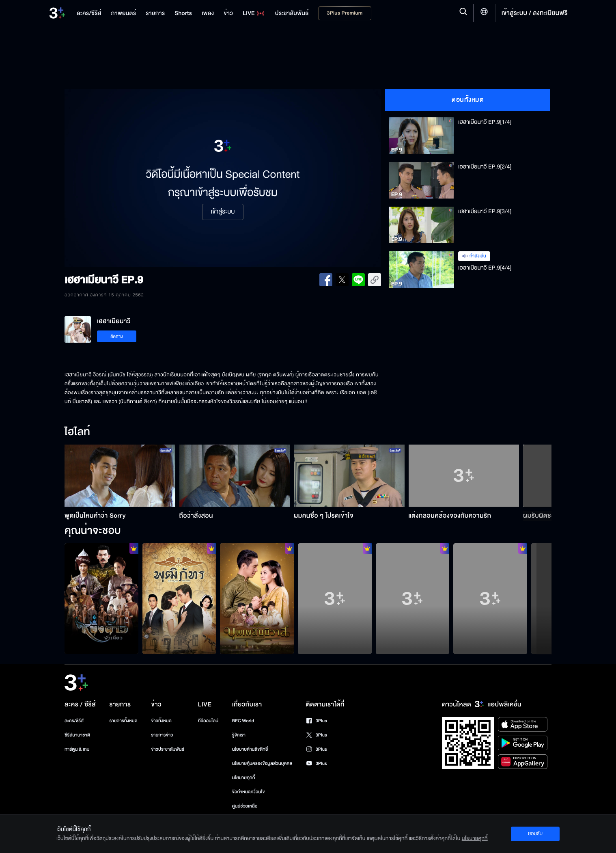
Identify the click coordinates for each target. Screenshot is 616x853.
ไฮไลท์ (77, 432)
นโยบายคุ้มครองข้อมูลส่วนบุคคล (262, 763)
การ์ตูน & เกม (77, 749)
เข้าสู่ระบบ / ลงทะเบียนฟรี (535, 13)
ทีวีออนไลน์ (208, 721)
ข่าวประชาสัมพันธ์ (168, 749)
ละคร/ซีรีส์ (74, 721)
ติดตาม (117, 336)
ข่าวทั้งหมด (161, 721)
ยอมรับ (535, 834)
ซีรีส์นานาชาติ (77, 735)
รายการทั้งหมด (123, 721)
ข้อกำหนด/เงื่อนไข (249, 792)
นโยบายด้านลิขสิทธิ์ (250, 749)
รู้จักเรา (239, 735)
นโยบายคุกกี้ (244, 778)
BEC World (243, 721)
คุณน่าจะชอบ (93, 531)
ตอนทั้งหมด (468, 100)
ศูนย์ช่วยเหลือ (245, 806)
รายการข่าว (162, 735)
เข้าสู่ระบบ (223, 212)
